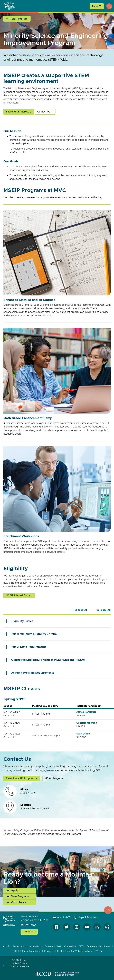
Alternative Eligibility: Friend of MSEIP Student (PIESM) (45, 660)
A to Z (6, 946)
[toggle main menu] (97, 6)
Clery (59, 946)
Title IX (58, 951)
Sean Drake (83, 734)
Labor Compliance (32, 951)
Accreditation (19, 946)
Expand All (81, 610)
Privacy (48, 951)
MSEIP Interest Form (18, 596)
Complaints (70, 946)
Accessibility (36, 946)
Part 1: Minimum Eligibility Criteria (31, 634)
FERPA (15, 951)
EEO (81, 946)
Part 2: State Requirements (25, 647)
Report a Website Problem (79, 951)
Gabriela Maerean (87, 723)
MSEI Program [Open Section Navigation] (18, 19)
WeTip (99, 951)
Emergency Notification (99, 946)
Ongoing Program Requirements (29, 673)
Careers (49, 946)
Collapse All (103, 610)
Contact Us (44, 112)
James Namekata (86, 712)
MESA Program (54, 778)
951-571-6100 (28, 925)
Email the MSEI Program (20, 778)
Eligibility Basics (19, 621)
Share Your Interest (17, 112)
